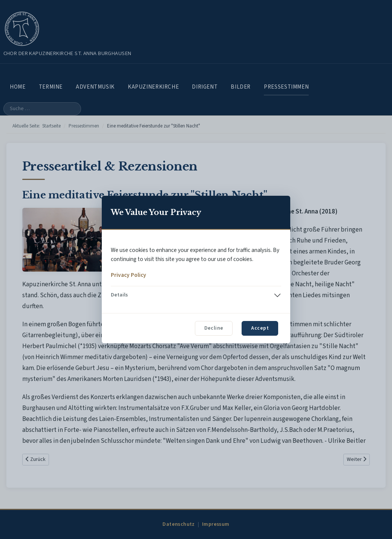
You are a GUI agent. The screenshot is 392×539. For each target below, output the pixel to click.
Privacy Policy (129, 275)
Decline (214, 328)
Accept (260, 328)
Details (119, 295)
